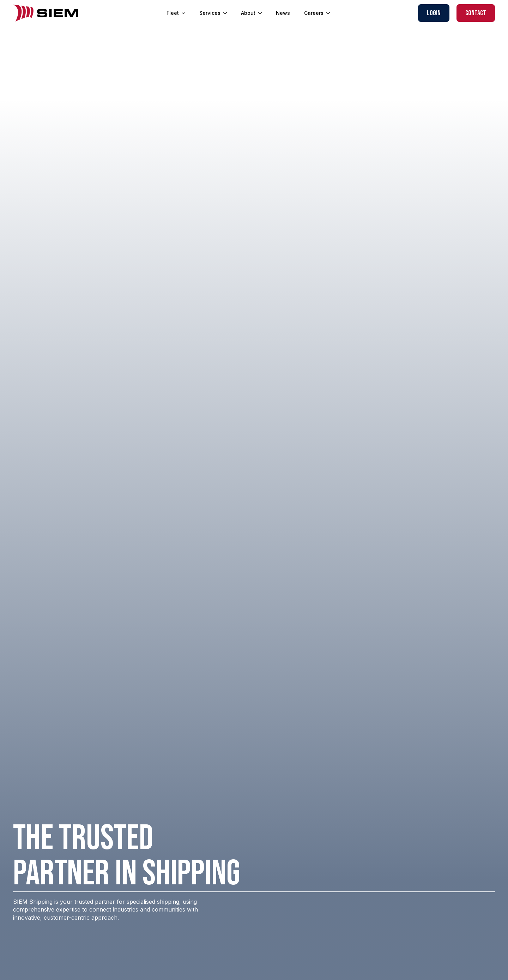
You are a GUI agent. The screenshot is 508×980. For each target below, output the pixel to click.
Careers (314, 13)
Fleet (173, 13)
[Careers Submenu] (330, 13)
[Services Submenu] (227, 13)
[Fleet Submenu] (186, 13)
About (248, 13)
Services (210, 13)
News (283, 13)
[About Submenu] (262, 13)
